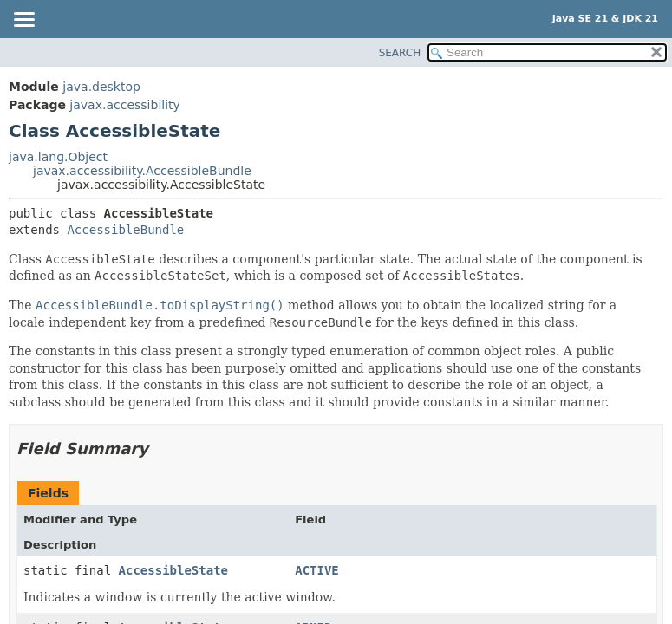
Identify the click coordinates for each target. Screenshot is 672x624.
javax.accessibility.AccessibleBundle (142, 171)
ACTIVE (317, 570)
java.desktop (101, 87)
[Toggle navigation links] (23, 21)
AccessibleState (173, 570)
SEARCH (400, 53)
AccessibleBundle (125, 230)
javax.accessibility (124, 105)
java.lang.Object (58, 157)
